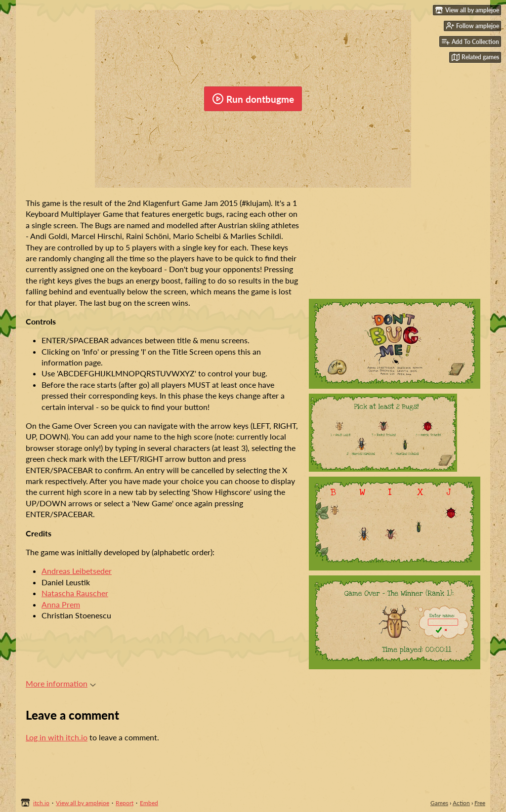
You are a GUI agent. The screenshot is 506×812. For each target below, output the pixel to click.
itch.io (41, 803)
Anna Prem (61, 604)
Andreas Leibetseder (77, 571)
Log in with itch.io (57, 737)
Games (439, 803)
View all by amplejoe (83, 803)
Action (461, 803)
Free (480, 803)
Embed (149, 803)
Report (125, 803)
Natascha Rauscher (75, 593)
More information (61, 683)
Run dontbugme (253, 99)
